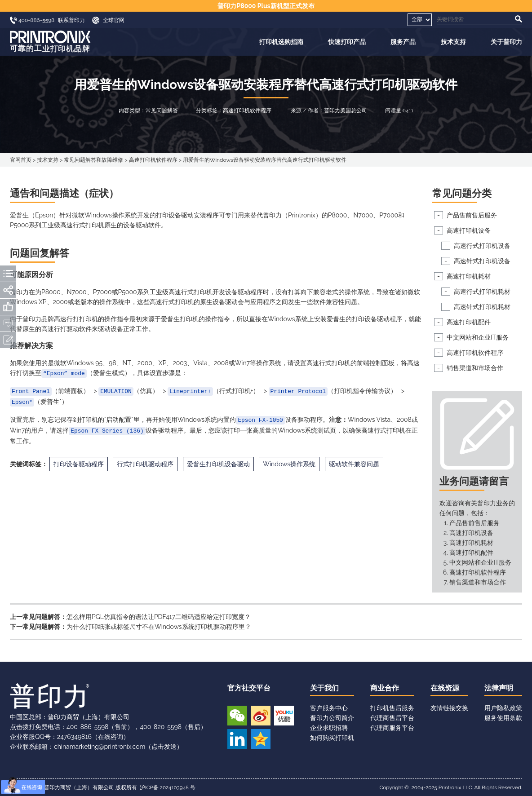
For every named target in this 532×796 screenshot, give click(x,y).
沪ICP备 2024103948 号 (168, 787)
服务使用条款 (503, 718)
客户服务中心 (329, 708)
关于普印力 (506, 42)
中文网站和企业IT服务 (478, 337)
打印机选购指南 (281, 42)
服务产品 (403, 42)
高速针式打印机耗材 (482, 307)
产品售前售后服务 (472, 215)
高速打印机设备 (469, 230)
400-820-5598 (161, 727)
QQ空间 (261, 739)
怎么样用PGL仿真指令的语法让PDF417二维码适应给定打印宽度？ (159, 617)
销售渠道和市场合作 (475, 368)
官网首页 (21, 160)
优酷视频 (284, 716)
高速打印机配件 (469, 322)
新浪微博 (261, 716)
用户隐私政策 (503, 708)
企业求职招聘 (329, 728)
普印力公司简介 (332, 718)
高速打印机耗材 (469, 276)
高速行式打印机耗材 (482, 292)
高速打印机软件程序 (153, 160)
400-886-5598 (87, 727)
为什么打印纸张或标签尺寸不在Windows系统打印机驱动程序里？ (159, 627)
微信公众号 (237, 716)
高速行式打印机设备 (482, 246)
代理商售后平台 (392, 718)
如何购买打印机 (332, 738)
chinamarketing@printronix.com (100, 747)
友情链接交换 (449, 708)
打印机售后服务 (392, 708)
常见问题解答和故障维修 (93, 160)
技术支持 (453, 42)
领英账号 (237, 739)
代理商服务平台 (392, 728)
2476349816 (74, 737)
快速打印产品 (347, 42)
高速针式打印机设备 (482, 261)
